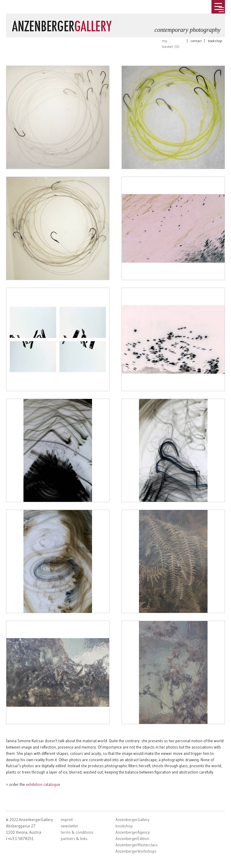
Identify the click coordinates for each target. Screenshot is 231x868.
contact (196, 41)
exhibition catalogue (43, 784)
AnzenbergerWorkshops (136, 851)
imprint (67, 820)
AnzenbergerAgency (133, 832)
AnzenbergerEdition (132, 839)
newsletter (70, 826)
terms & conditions (77, 832)
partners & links (74, 839)
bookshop (215, 41)
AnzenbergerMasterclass (137, 845)
